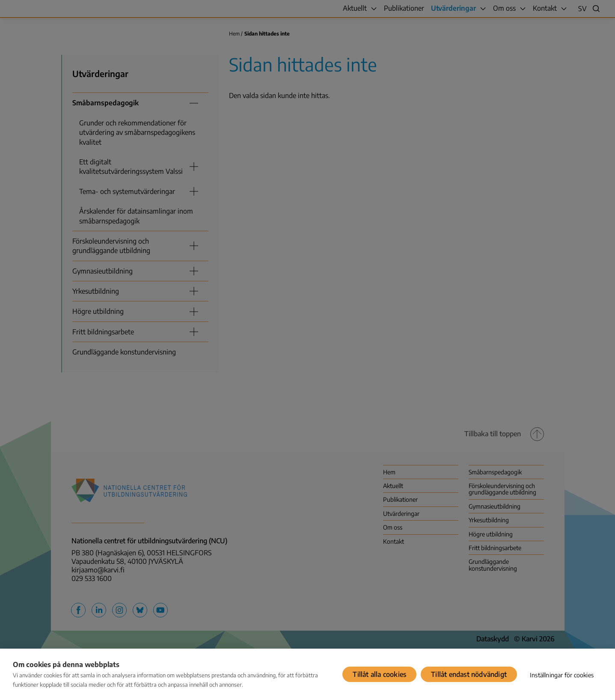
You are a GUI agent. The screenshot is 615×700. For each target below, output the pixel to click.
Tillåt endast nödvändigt (469, 674)
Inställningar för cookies (562, 675)
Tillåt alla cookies (379, 674)
